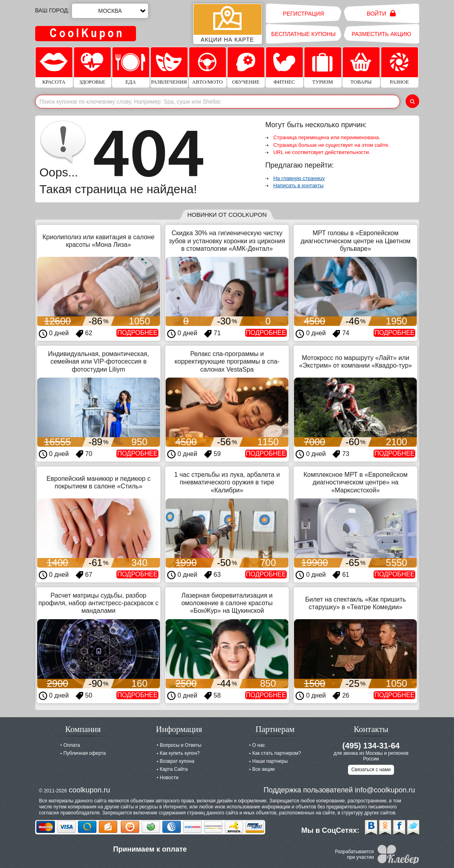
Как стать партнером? (277, 753)
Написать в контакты (298, 185)
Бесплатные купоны (303, 34)
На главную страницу (299, 178)
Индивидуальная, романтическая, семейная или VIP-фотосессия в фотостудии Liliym (98, 361)
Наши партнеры (270, 761)
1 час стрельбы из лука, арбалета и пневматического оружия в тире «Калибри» (227, 482)
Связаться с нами (371, 770)
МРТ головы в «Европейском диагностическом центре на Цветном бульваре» (355, 241)
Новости (169, 778)
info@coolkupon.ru (385, 790)
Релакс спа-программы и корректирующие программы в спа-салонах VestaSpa (227, 361)
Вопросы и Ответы (181, 745)
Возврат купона (177, 761)
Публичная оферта (85, 753)
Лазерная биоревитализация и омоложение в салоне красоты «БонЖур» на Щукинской (227, 603)
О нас (259, 745)
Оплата (72, 745)
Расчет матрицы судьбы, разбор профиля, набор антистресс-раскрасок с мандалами (98, 603)
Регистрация (303, 14)
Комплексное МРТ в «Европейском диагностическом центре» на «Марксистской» (356, 482)
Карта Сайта (174, 769)
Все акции (264, 769)
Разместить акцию (381, 34)
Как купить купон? (180, 753)
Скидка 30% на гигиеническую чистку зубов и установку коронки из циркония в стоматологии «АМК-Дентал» (227, 241)
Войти (381, 13)
